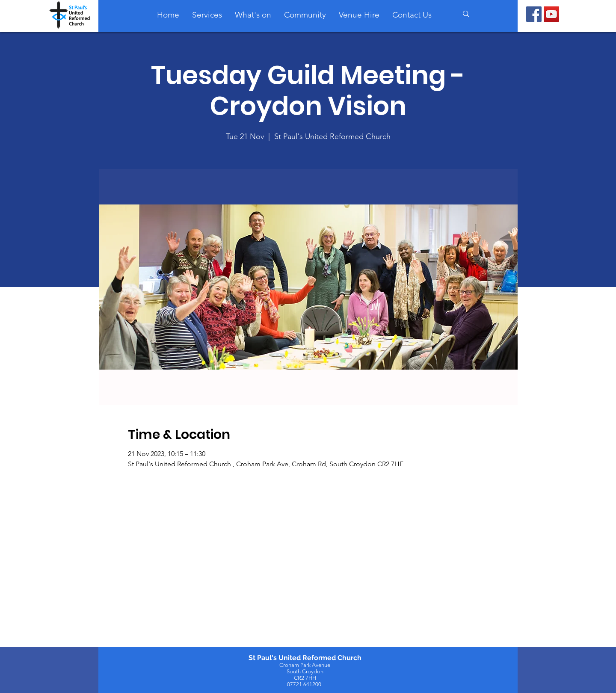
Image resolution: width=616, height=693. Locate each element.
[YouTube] (551, 14)
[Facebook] (534, 14)
